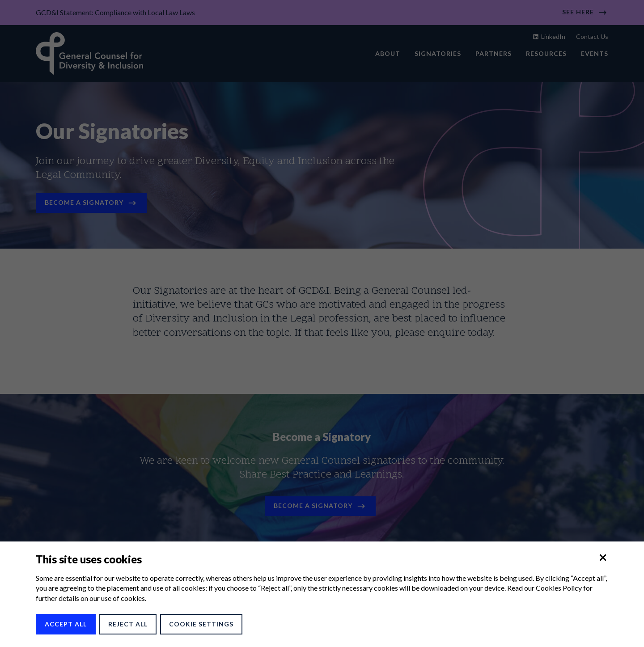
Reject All (128, 624)
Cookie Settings (201, 624)
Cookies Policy (559, 588)
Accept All (66, 624)
